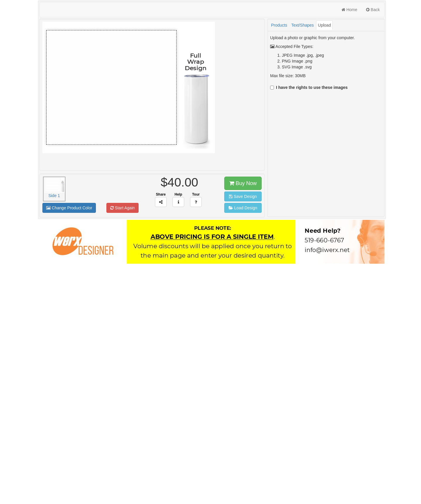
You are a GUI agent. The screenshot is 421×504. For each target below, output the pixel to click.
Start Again (122, 208)
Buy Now (243, 183)
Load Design (243, 208)
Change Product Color (69, 208)
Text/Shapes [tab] (302, 25)
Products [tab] (279, 25)
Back (373, 10)
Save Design (243, 196)
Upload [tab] (324, 25)
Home (349, 10)
